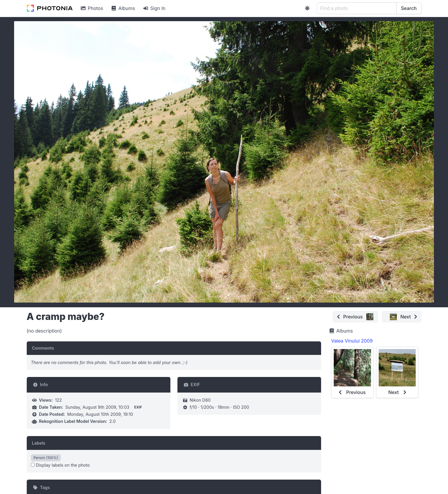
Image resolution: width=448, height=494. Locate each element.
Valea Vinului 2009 (352, 341)
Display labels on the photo (60, 465)
